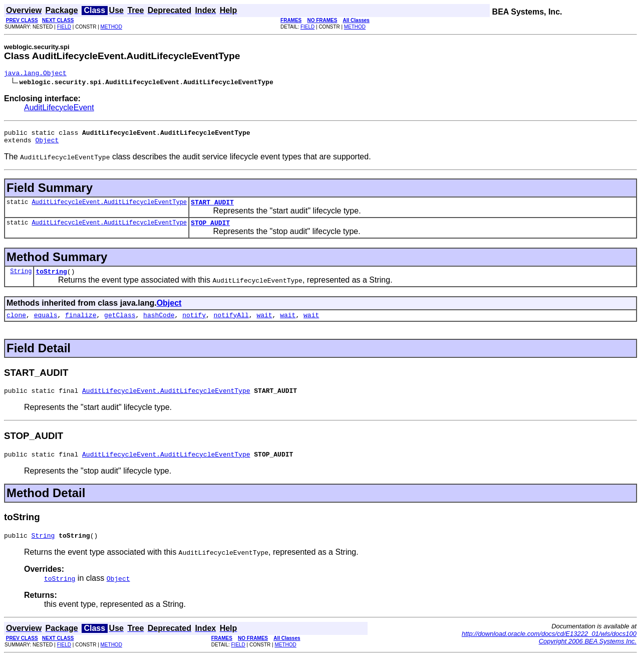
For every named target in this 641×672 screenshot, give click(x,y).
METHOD (111, 27)
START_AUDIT (212, 208)
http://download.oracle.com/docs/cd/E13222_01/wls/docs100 (549, 649)
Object (47, 144)
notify (194, 325)
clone (16, 325)
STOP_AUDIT (210, 230)
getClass (120, 325)
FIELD (64, 27)
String (21, 280)
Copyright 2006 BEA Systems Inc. (588, 656)
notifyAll (231, 325)
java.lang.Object (35, 74)
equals (46, 325)
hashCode (159, 325)
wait (264, 325)
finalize (81, 325)
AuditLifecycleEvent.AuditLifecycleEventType (109, 208)
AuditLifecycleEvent (59, 109)
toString (51, 280)
